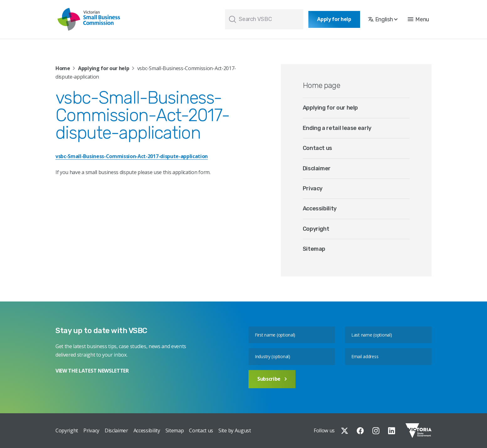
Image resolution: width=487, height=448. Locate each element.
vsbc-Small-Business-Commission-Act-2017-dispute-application (132, 156)
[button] (418, 19)
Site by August (235, 430)
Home (63, 68)
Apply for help (334, 19)
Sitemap (314, 249)
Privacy (313, 188)
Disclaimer (317, 168)
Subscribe (272, 379)
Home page (322, 85)
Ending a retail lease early (337, 128)
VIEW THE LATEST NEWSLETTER (92, 371)
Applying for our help (104, 68)
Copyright (316, 229)
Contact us (317, 148)
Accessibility (320, 209)
